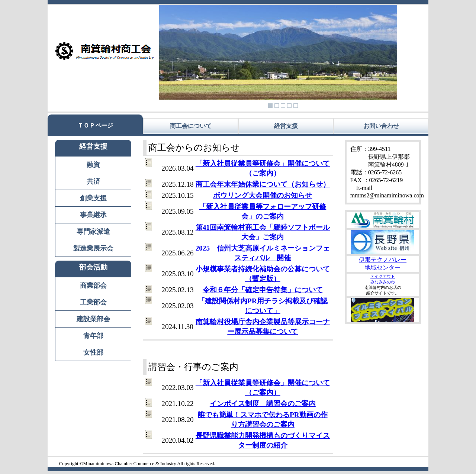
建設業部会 (93, 319)
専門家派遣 (93, 232)
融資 (93, 165)
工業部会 (93, 302)
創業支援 (93, 198)
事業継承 (93, 215)
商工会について (191, 126)
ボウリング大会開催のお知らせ (263, 195)
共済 (93, 181)
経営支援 (286, 126)
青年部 (93, 336)
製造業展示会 (93, 248)
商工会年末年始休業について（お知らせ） (263, 184)
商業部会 (93, 286)
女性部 (93, 352)
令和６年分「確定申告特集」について (263, 290)
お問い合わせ (381, 126)
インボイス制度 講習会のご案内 (263, 404)
